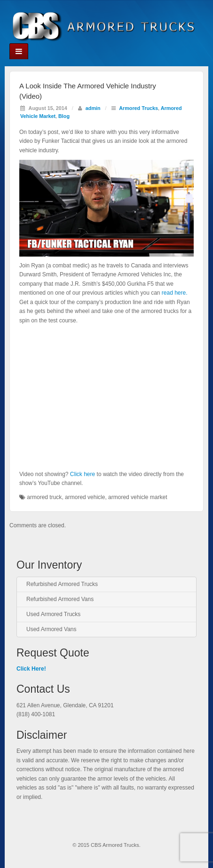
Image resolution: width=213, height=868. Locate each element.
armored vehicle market (138, 497)
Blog (64, 116)
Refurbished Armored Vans (60, 599)
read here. (175, 293)
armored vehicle (85, 497)
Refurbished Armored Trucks (62, 584)
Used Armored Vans (51, 629)
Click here (83, 474)
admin (93, 108)
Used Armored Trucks (53, 614)
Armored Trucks (138, 108)
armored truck (44, 497)
